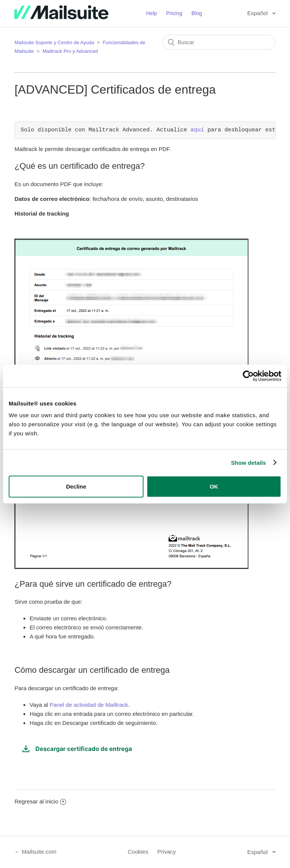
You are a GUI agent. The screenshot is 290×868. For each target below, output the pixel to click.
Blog (197, 13)
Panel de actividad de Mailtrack (89, 705)
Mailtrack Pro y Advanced (70, 51)
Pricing (174, 13)
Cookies (138, 852)
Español (258, 13)
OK (214, 486)
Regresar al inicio (40, 801)
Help (152, 13)
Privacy (167, 852)
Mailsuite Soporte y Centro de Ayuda (54, 42)
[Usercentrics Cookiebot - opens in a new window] (248, 376)
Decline (76, 486)
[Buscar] (219, 42)
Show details (249, 462)
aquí (197, 130)
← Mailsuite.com (35, 852)
